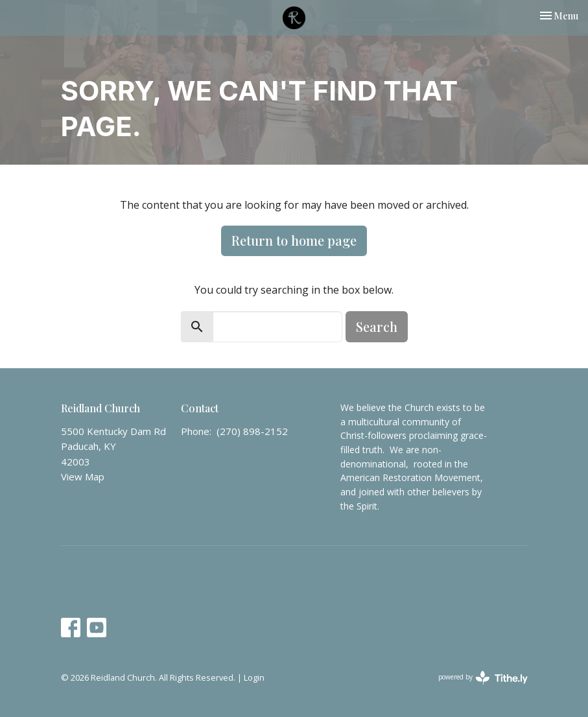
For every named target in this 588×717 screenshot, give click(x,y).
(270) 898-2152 (252, 431)
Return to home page (294, 240)
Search (377, 326)
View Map (83, 476)
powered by (483, 678)
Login (254, 677)
